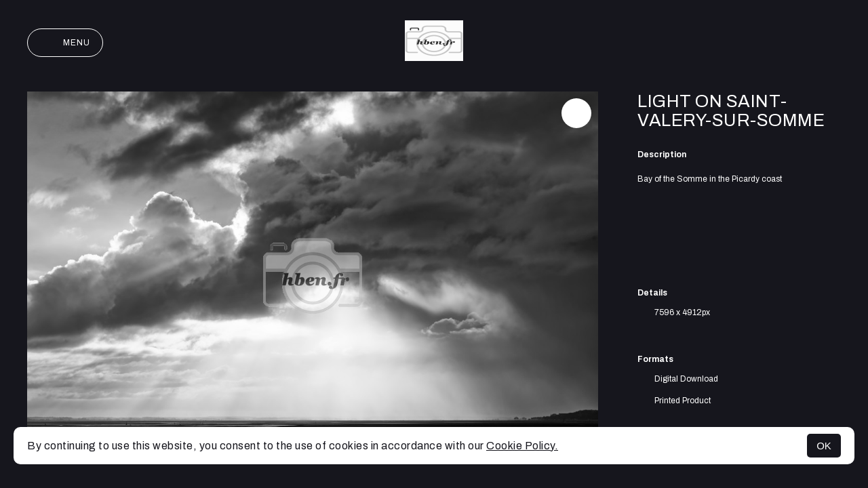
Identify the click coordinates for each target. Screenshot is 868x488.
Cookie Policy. (522, 446)
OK (824, 446)
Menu (65, 43)
